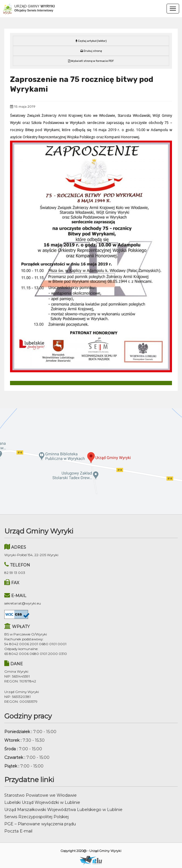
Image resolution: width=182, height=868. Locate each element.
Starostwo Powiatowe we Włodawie (40, 795)
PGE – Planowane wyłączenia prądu (40, 824)
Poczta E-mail (18, 831)
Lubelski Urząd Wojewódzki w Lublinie (42, 802)
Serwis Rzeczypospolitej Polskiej (36, 817)
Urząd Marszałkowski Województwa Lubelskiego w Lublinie (63, 810)
